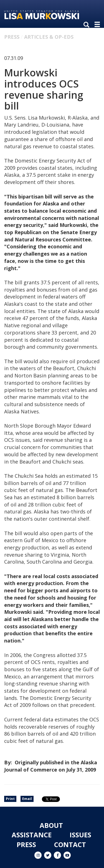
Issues (80, 835)
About (51, 825)
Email (27, 799)
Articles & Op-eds (49, 37)
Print (10, 799)
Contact (70, 844)
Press (12, 37)
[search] (88, 25)
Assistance (32, 835)
